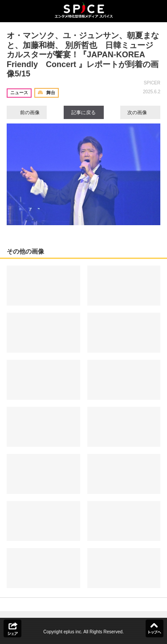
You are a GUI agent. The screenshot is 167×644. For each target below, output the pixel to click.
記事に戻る (83, 112)
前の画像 (27, 112)
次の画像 (140, 112)
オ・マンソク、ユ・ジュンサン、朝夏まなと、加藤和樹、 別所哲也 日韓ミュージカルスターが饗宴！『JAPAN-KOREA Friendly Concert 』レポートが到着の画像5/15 (83, 55)
